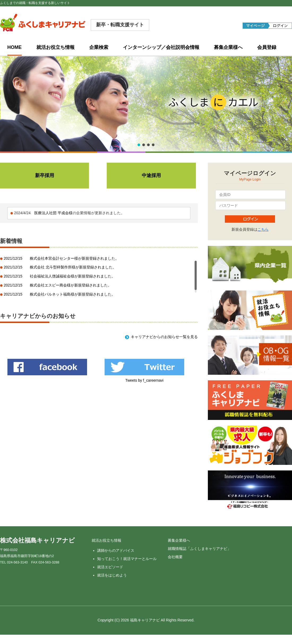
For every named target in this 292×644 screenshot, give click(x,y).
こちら (263, 229)
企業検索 (99, 47)
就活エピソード (110, 567)
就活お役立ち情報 (55, 47)
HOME (15, 47)
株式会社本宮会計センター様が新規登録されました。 (74, 258)
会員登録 (267, 47)
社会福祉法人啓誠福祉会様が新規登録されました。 (72, 276)
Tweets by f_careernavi (144, 380)
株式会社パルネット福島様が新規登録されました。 (72, 294)
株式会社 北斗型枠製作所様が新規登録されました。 (73, 267)
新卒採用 (45, 175)
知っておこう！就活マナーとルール (127, 559)
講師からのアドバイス (116, 550)
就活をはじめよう (112, 575)
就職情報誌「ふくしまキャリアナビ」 (199, 549)
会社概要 (175, 557)
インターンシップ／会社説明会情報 (161, 47)
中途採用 (151, 175)
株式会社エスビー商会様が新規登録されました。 (71, 285)
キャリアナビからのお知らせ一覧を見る (164, 337)
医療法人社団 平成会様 (53, 213)
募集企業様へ (228, 47)
